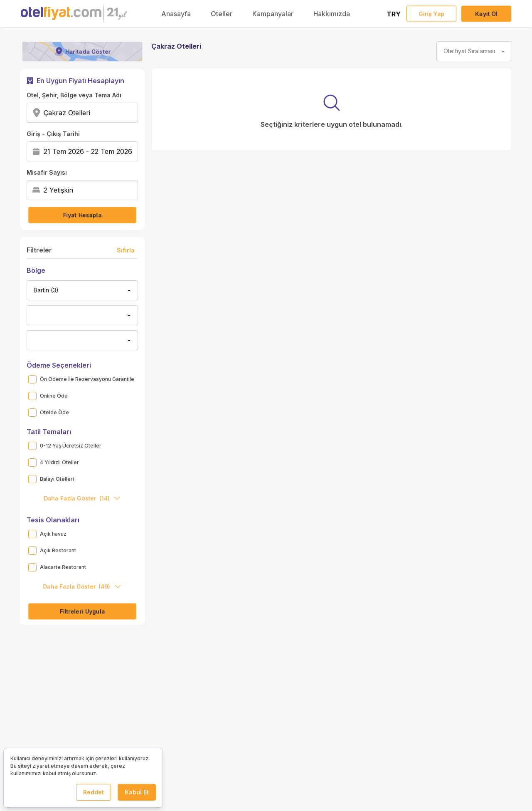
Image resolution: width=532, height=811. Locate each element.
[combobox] (93, 113)
